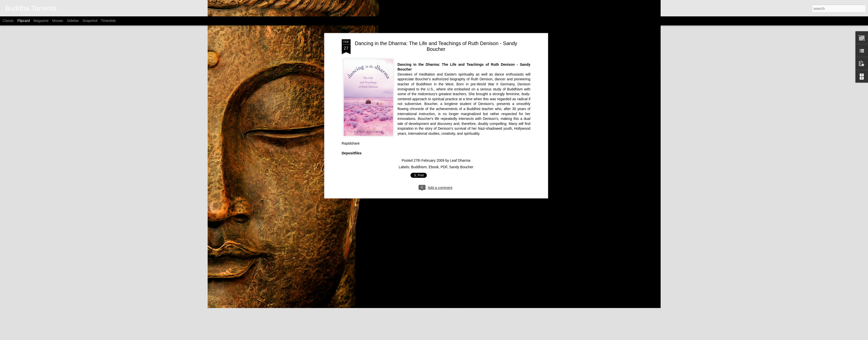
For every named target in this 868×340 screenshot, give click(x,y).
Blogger (467, 337)
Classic (8, 21)
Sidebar (73, 21)
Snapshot (90, 21)
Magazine (41, 21)
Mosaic (58, 21)
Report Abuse (481, 337)
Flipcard (24, 21)
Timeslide (108, 21)
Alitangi (440, 337)
